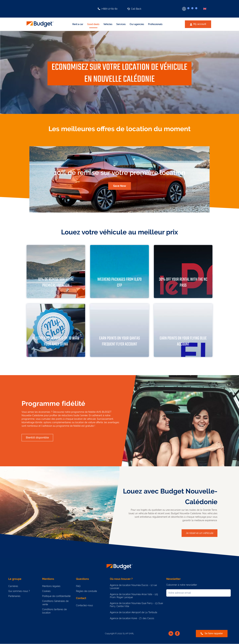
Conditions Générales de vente (55, 603)
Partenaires (14, 596)
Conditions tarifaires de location (54, 611)
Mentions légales (51, 586)
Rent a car (78, 24)
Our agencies (137, 24)
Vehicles (108, 24)
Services (121, 24)
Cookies (46, 591)
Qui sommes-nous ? (19, 591)
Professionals (155, 24)
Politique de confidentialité (56, 596)
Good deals (93, 24)
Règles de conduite (86, 591)
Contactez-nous (84, 605)
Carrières (13, 586)
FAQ (78, 586)
